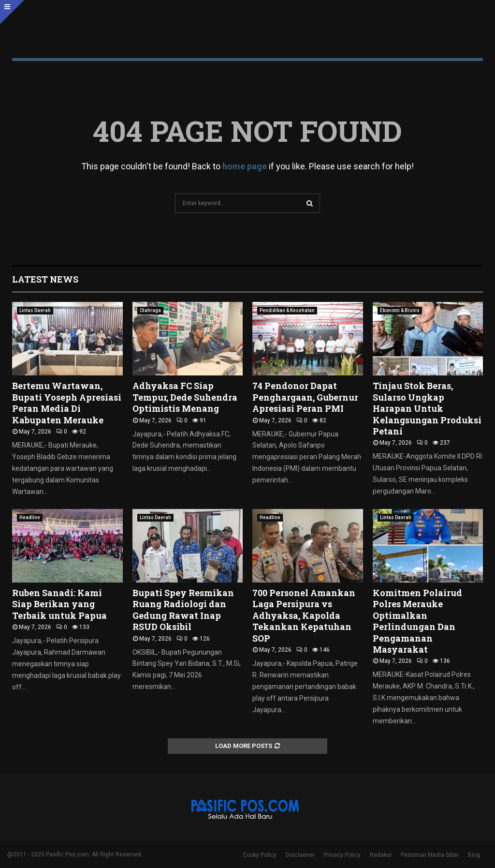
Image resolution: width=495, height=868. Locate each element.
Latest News (45, 279)
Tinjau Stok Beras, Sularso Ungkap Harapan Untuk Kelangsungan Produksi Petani (427, 408)
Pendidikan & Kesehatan (287, 310)
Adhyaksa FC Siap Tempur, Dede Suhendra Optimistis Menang (185, 397)
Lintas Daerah (35, 310)
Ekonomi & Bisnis (400, 310)
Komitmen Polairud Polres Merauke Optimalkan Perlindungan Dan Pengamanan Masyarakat (417, 621)
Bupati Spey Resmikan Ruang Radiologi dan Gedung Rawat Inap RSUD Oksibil (183, 610)
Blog (474, 855)
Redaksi (381, 855)
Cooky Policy (260, 855)
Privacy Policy (342, 855)
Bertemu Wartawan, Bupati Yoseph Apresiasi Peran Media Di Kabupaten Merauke (67, 403)
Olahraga (150, 310)
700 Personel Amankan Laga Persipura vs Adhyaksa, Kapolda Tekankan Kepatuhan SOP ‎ (304, 615)
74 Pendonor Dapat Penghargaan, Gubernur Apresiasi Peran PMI (305, 397)
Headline (30, 517)
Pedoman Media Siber (430, 855)
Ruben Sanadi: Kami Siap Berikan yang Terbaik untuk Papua (59, 604)
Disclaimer (300, 855)
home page (245, 166)
